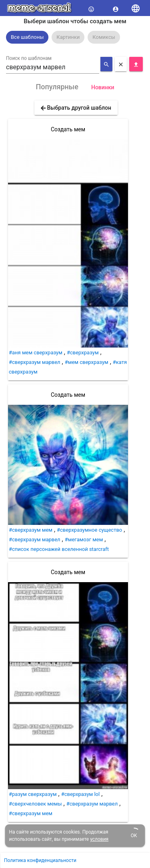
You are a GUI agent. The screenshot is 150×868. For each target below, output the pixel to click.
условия (99, 839)
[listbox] (75, 37)
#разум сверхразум (33, 794)
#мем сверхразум (87, 362)
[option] (27, 37)
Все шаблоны (27, 37)
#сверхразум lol (81, 794)
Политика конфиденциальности (40, 860)
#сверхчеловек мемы (35, 804)
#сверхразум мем (31, 530)
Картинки (68, 37)
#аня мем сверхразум (36, 353)
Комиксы (104, 37)
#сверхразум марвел (35, 362)
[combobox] (53, 67)
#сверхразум (83, 353)
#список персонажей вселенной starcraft (59, 549)
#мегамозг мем (84, 539)
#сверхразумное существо (89, 530)
